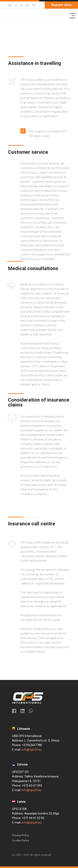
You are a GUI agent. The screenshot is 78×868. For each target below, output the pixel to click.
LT (16, 5)
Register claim (61, 5)
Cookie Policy (20, 841)
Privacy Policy (20, 835)
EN (10, 5)
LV (22, 5)
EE (28, 5)
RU (34, 5)
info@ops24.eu (32, 750)
